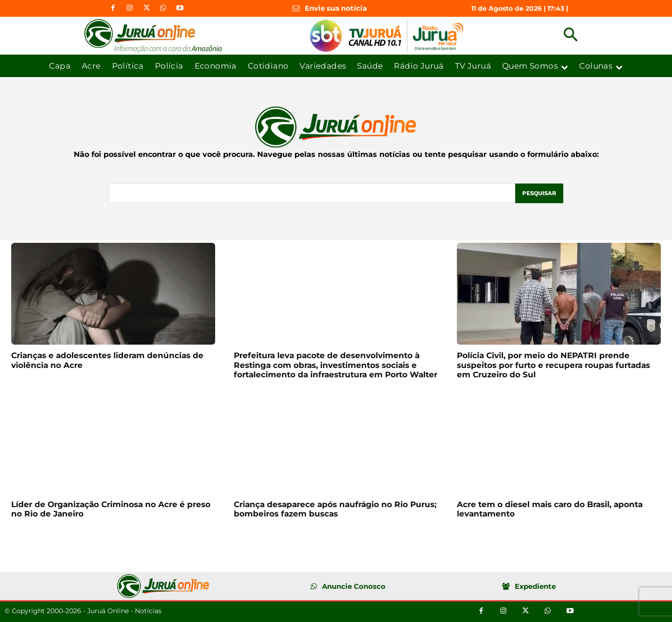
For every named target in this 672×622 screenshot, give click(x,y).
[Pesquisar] (539, 193)
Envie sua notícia (336, 8)
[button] (570, 36)
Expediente (535, 586)
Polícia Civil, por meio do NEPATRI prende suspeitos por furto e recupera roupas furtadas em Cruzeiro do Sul (553, 365)
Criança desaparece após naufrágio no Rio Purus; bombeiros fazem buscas (335, 509)
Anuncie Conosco (354, 586)
